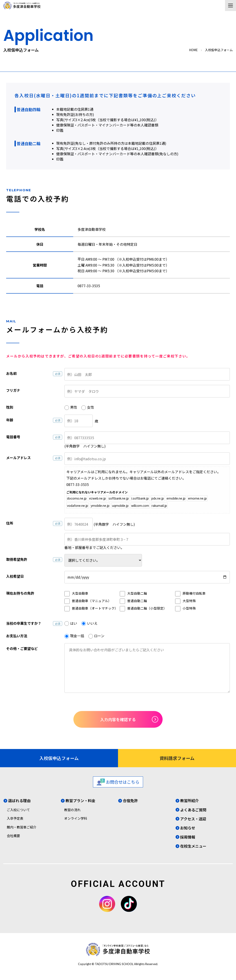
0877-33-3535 (89, 286)
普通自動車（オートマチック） (95, 608)
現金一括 (77, 636)
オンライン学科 (76, 818)
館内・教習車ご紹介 (22, 827)
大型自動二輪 (137, 593)
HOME (193, 50)
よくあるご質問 (193, 810)
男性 (74, 407)
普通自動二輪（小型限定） (147, 608)
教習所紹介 (190, 800)
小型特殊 (189, 608)
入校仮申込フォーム (59, 758)
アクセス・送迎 (193, 819)
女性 (91, 407)
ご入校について (18, 810)
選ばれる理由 (19, 800)
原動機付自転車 (194, 593)
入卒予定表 (15, 818)
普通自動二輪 (137, 601)
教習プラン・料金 (80, 800)
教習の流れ (72, 810)
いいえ (92, 623)
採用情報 (188, 837)
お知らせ (188, 828)
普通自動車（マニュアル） (92, 601)
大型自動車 (80, 593)
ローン (99, 636)
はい (74, 623)
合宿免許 (130, 800)
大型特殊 (189, 601)
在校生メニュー (193, 846)
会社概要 (13, 836)
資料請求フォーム (177, 758)
